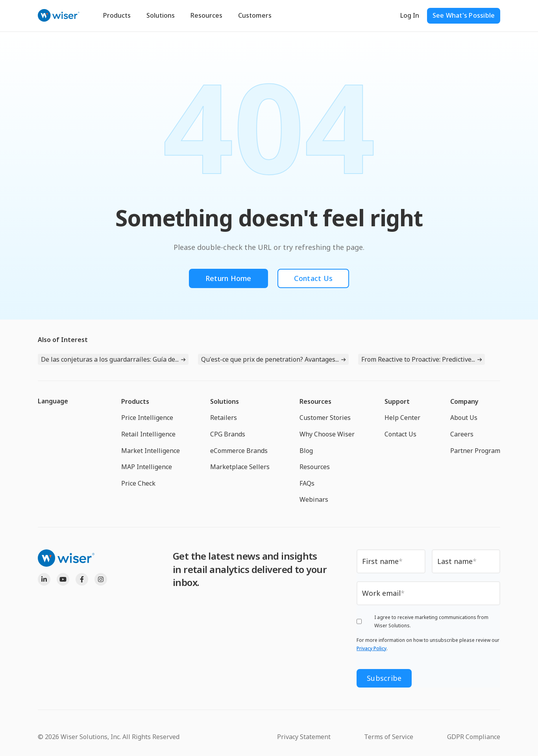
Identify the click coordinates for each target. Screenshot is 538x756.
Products (117, 15)
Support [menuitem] (397, 401)
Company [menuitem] (464, 401)
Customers (255, 15)
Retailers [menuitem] (224, 418)
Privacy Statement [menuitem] (304, 737)
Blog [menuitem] (306, 451)
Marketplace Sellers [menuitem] (240, 467)
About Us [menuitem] (464, 418)
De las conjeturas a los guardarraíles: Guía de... (110, 359)
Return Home (228, 278)
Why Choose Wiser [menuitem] (327, 434)
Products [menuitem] (135, 401)
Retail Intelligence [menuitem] (148, 434)
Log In (410, 15)
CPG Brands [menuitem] (228, 434)
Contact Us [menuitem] (400, 434)
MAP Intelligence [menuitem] (147, 467)
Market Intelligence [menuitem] (151, 451)
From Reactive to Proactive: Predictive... (418, 359)
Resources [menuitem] (315, 401)
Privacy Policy (372, 648)
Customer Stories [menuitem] (325, 418)
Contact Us (313, 278)
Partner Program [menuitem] (475, 451)
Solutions (161, 15)
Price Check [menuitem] (138, 483)
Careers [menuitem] (462, 434)
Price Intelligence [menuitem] (147, 418)
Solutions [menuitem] (225, 401)
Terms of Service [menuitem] (389, 737)
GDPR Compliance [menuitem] (474, 737)
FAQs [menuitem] (307, 483)
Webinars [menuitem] (314, 499)
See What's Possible (464, 15)
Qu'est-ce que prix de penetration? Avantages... (270, 359)
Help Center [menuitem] (402, 418)
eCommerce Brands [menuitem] (239, 451)
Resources (206, 15)
